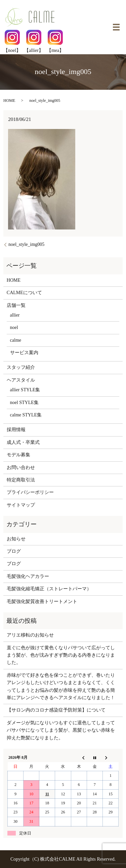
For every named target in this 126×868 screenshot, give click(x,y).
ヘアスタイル (21, 380)
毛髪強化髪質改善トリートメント (42, 602)
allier (15, 315)
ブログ (14, 551)
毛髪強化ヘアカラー (28, 576)
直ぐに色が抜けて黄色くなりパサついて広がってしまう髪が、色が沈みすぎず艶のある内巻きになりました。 (61, 655)
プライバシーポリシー (30, 492)
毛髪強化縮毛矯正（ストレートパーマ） (49, 589)
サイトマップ (21, 505)
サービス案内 (24, 353)
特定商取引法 (21, 480)
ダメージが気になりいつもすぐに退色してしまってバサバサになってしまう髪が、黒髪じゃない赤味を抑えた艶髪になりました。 (61, 730)
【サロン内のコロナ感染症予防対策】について (56, 710)
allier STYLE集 (25, 390)
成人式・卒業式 (23, 442)
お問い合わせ (21, 468)
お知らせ (16, 539)
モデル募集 (18, 455)
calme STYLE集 (26, 415)
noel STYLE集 (24, 403)
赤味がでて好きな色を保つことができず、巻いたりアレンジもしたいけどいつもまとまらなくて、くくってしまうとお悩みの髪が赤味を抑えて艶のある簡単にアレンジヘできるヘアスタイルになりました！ (61, 686)
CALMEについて (24, 293)
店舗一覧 (16, 305)
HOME (9, 101)
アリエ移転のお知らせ (30, 635)
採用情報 (16, 430)
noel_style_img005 (26, 244)
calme (16, 340)
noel (14, 327)
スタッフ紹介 (21, 367)
